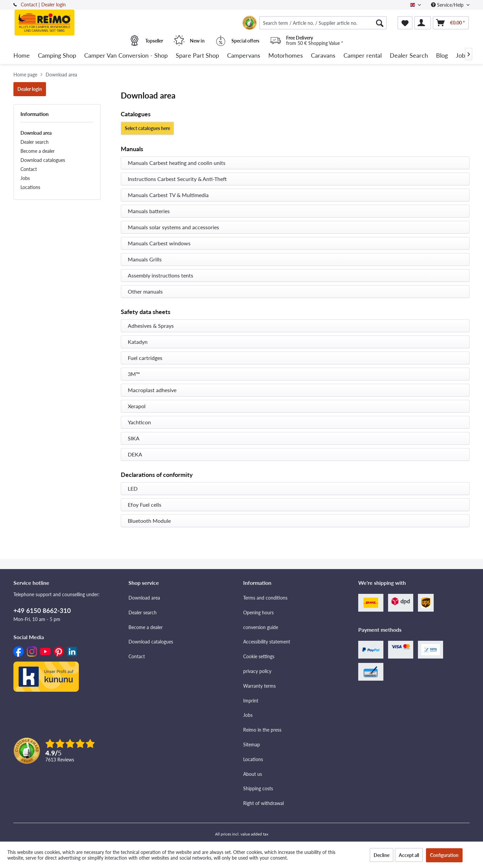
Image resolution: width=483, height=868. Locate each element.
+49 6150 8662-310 (42, 610)
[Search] (380, 23)
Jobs (25, 178)
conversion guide (261, 627)
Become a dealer (38, 151)
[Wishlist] (405, 23)
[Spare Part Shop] (197, 56)
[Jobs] (462, 56)
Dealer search (35, 142)
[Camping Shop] (57, 56)
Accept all (409, 855)
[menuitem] (323, 23)
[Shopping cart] (451, 23)
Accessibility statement (267, 642)
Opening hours (258, 612)
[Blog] (442, 56)
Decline (382, 855)
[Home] (22, 56)
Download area (36, 133)
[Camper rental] (363, 56)
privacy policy (257, 671)
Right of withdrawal (263, 803)
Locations (30, 187)
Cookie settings (259, 656)
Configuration (444, 855)
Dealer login (53, 5)
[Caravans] (323, 56)
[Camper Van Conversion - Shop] (126, 56)
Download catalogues (43, 160)
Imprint (251, 701)
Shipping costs (258, 788)
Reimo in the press (262, 730)
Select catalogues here (147, 128)
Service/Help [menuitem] (448, 5)
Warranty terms (259, 686)
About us (253, 774)
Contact (29, 5)
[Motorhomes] (286, 56)
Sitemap (252, 745)
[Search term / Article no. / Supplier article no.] (323, 23)
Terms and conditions (265, 598)
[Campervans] (244, 56)
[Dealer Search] (409, 56)
